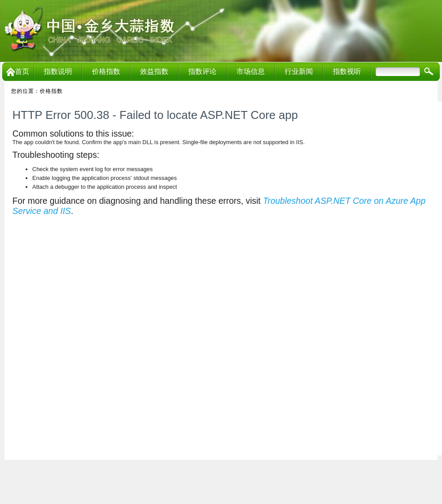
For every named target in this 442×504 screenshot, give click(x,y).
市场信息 (251, 71)
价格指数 (106, 71)
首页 (18, 71)
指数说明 (58, 71)
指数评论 (202, 71)
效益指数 (154, 71)
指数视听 (347, 71)
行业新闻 (299, 71)
